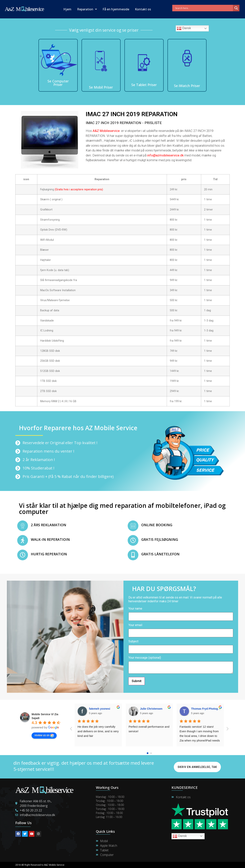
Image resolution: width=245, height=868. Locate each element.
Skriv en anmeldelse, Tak (197, 767)
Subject (181, 645)
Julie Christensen (151, 709)
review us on (44, 735)
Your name (181, 613)
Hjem (67, 9)
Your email (181, 629)
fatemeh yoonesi (100, 709)
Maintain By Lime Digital (137, 865)
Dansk (184, 28)
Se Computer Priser (58, 83)
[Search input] (204, 8)
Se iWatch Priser (187, 86)
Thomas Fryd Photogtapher (209, 709)
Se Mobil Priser (101, 87)
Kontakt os (143, 9)
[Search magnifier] (236, 8)
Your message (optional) (181, 665)
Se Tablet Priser (144, 85)
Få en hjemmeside (116, 9)
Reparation (87, 9)
